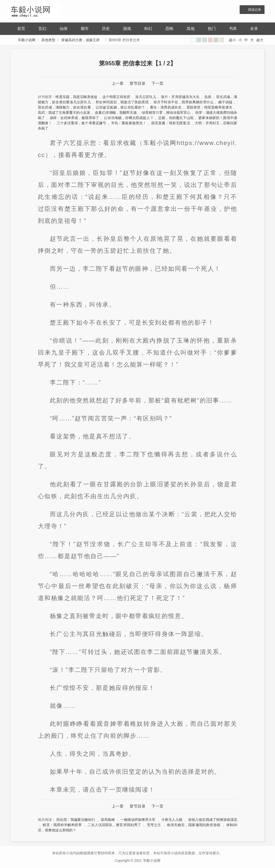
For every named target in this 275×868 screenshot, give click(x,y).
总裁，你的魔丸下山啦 (176, 118)
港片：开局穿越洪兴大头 (180, 97)
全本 (254, 29)
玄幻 (42, 29)
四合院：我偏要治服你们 (76, 820)
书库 (233, 29)
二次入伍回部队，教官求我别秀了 (114, 825)
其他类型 (48, 40)
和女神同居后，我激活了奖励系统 (122, 102)
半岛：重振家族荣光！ (129, 123)
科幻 (148, 29)
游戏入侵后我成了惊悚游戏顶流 (213, 820)
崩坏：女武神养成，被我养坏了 (75, 118)
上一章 (118, 83)
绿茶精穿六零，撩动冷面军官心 (166, 113)
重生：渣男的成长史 (166, 107)
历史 (106, 29)
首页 (21, 29)
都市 (85, 29)
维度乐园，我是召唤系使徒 (76, 97)
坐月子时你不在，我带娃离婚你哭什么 (183, 102)
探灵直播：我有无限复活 (171, 123)
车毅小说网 (27, 40)
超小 (232, 40)
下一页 (157, 83)
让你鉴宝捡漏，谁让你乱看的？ (120, 107)
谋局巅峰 (108, 820)
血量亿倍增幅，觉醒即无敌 (116, 113)
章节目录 (137, 83)
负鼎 (208, 97)
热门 (212, 29)
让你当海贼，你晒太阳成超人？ (129, 118)
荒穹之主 (154, 825)
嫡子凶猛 (225, 102)
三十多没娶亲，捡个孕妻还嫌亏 (82, 123)
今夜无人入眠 (172, 820)
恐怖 (169, 29)
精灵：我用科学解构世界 (62, 825)
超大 (260, 40)
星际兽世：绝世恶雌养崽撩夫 (209, 107)
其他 (191, 29)
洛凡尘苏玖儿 (146, 97)
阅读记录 (255, 10)
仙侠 (64, 29)
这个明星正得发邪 (116, 97)
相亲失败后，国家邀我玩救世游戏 (194, 825)
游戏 (127, 29)
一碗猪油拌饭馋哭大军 (138, 820)
